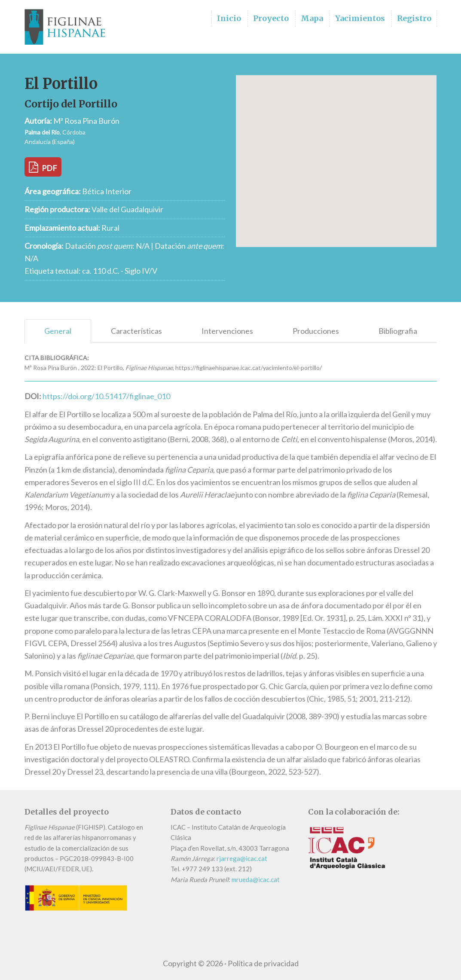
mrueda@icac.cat (256, 879)
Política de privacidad (263, 963)
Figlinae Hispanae (67, 27)
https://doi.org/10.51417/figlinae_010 (106, 396)
